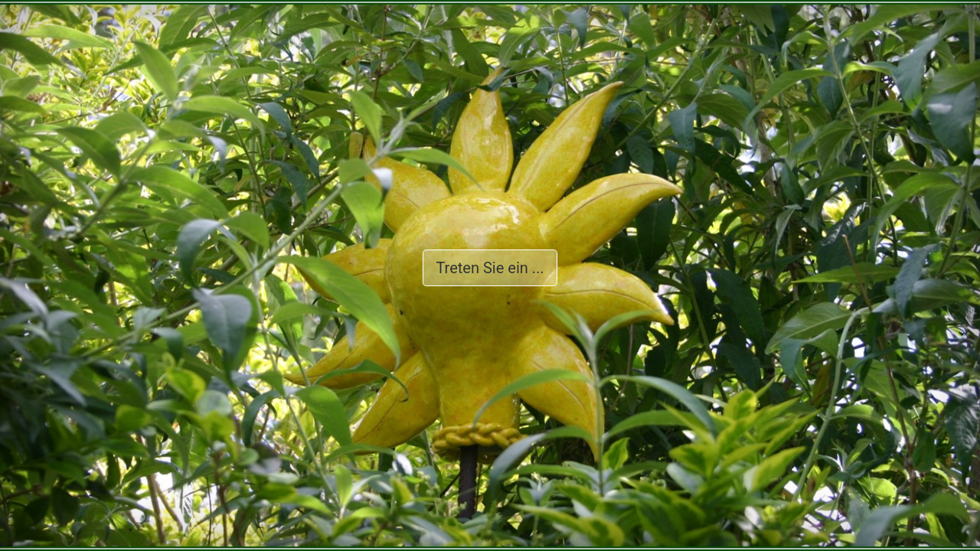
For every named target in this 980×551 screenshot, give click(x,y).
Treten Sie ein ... (490, 268)
